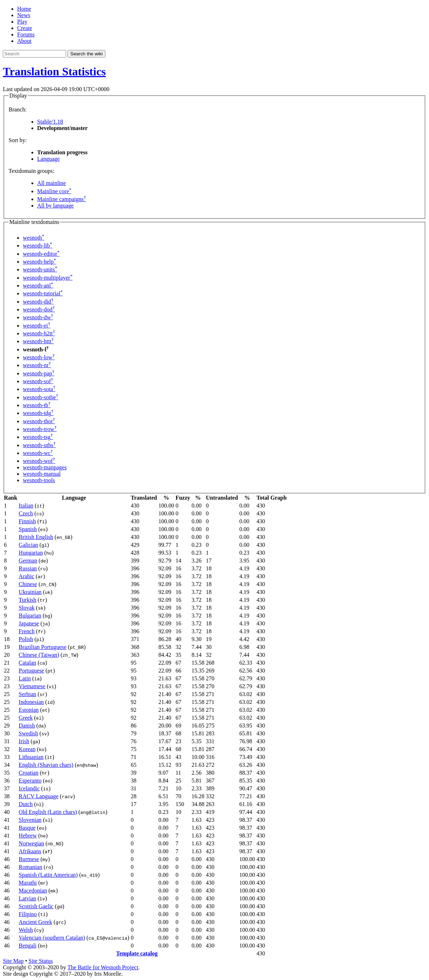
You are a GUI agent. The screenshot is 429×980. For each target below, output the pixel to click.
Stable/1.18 (50, 122)
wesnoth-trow (40, 429)
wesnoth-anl (38, 286)
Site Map (13, 961)
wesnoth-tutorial (43, 293)
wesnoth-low (39, 357)
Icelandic (29, 788)
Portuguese (31, 671)
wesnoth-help (39, 262)
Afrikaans (30, 851)
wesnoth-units (40, 269)
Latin (25, 678)
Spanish (28, 529)
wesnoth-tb (37, 405)
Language (48, 159)
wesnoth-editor (41, 254)
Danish (27, 726)
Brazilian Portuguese (43, 647)
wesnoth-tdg (38, 413)
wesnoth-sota (39, 389)
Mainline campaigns (62, 199)
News (24, 15)
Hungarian (31, 553)
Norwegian (31, 843)
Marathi (28, 883)
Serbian (27, 694)
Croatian (28, 773)
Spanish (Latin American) (48, 875)
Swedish (28, 733)
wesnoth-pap (39, 373)
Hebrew (28, 836)
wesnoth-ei (37, 326)
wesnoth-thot (39, 421)
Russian (28, 568)
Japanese (29, 623)
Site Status (41, 961)
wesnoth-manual (42, 474)
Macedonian (33, 891)
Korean (27, 749)
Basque (27, 828)
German (28, 561)
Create (25, 28)
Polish (26, 639)
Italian (26, 506)
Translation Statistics (54, 71)
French (26, 631)
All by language (55, 206)
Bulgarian (30, 616)
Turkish (27, 600)
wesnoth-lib (38, 246)
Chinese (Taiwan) (39, 655)
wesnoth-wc (38, 453)
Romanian (30, 867)
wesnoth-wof (39, 461)
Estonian (29, 710)
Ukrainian (30, 592)
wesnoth (34, 238)
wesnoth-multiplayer (48, 278)
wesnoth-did (38, 302)
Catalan (27, 663)
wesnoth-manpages (45, 467)
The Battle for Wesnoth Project (103, 967)
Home (24, 9)
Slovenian (30, 820)
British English (36, 537)
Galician (28, 545)
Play (22, 22)
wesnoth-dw (38, 317)
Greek (26, 718)
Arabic (26, 576)
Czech (26, 513)
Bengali (28, 946)
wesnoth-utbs (39, 445)
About (24, 41)
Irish (24, 741)
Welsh (26, 930)
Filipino (28, 914)
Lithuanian (31, 757)
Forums (26, 34)
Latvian (27, 898)
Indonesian (31, 702)
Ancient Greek (35, 922)
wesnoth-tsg (38, 437)
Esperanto (30, 781)
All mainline (51, 183)
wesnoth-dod (39, 309)
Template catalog (137, 953)
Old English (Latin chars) (48, 812)
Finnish (27, 521)
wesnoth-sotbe (41, 397)
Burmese (29, 859)
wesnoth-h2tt (39, 333)
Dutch (26, 804)
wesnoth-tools (39, 480)
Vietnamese (32, 686)
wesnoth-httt (38, 341)
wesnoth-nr (37, 365)
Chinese (28, 584)
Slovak (26, 608)
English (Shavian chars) (46, 765)
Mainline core (54, 191)
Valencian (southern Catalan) (52, 938)
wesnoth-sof (38, 381)
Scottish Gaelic (36, 906)
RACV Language (38, 796)
